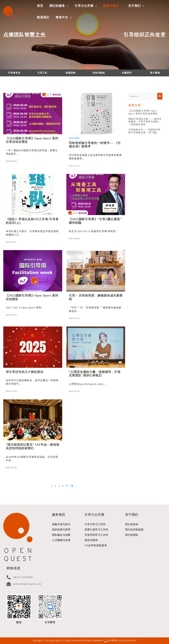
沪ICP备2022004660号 (92, 641)
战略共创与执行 (61, 524)
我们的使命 (132, 524)
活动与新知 (99, 73)
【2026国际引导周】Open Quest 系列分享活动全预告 (143, 112)
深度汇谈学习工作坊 (96, 530)
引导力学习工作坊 (95, 524)
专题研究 (127, 73)
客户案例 (155, 73)
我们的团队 (132, 535)
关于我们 (132, 515)
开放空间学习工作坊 (96, 535)
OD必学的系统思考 (96, 545)
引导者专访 (14, 73)
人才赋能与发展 (61, 540)
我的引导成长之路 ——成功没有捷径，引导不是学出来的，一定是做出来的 (145, 122)
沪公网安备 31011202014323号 (120, 641)
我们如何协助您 (134, 530)
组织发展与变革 (61, 530)
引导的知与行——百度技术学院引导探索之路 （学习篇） (144, 131)
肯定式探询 (91, 540)
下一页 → (71, 486)
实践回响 (70, 73)
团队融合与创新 (61, 535)
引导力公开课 (94, 515)
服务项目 (59, 515)
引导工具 (42, 73)
